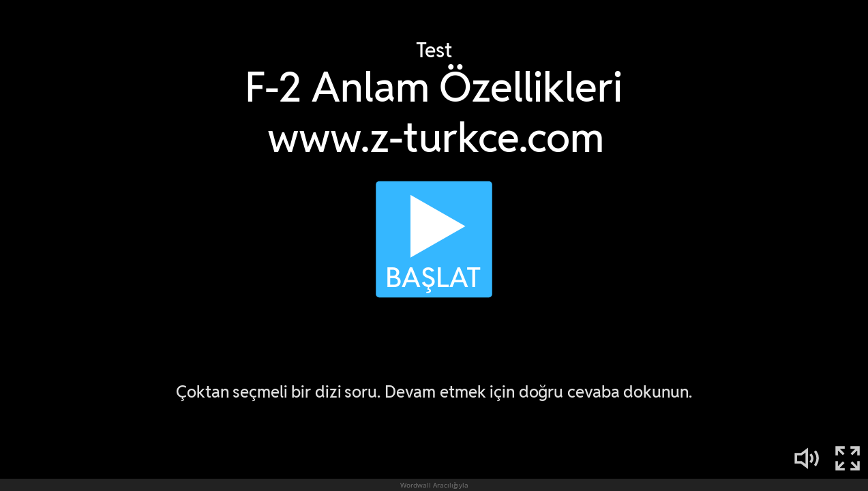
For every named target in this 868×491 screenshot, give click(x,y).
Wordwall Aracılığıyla (434, 485)
